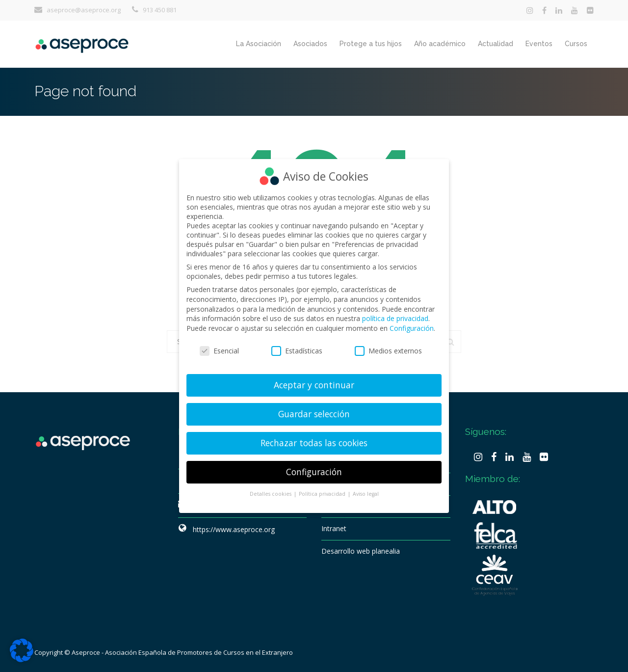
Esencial (219, 349)
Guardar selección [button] (314, 412)
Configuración (412, 327)
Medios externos (388, 349)
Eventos (539, 44)
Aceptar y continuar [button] (314, 383)
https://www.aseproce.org (234, 529)
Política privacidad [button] (323, 492)
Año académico (440, 44)
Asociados (310, 44)
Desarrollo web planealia (361, 551)
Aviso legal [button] (366, 492)
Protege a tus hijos (371, 44)
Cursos (576, 44)
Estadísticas (297, 349)
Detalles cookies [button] (271, 492)
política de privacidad (395, 317)
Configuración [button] (314, 470)
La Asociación (259, 44)
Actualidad (496, 44)
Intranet (334, 528)
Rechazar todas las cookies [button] (314, 441)
